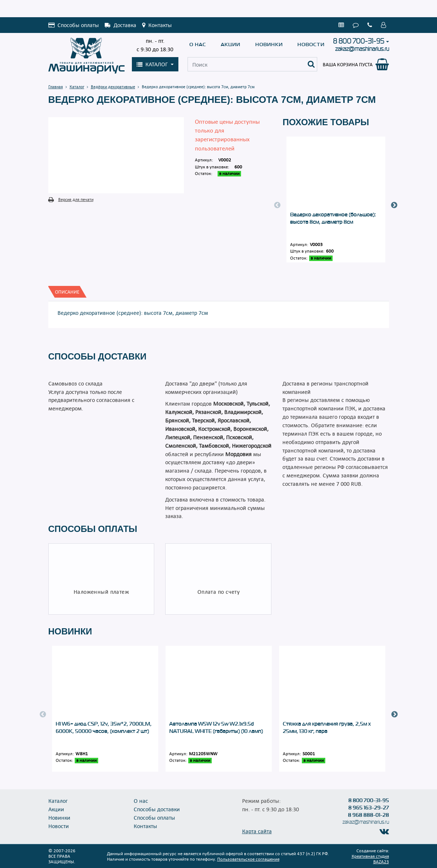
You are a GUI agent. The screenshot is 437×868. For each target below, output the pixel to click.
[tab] (67, 292)
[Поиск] (311, 64)
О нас (198, 44)
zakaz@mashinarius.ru (362, 49)
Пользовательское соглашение (248, 859)
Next (394, 205)
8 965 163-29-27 (369, 808)
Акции (231, 44)
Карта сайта (257, 831)
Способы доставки (157, 809)
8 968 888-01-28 (369, 815)
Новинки (269, 44)
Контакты (145, 826)
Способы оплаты (154, 817)
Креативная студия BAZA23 (370, 859)
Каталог (58, 801)
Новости (311, 44)
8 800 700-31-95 (359, 41)
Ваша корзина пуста (348, 64)
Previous (277, 205)
